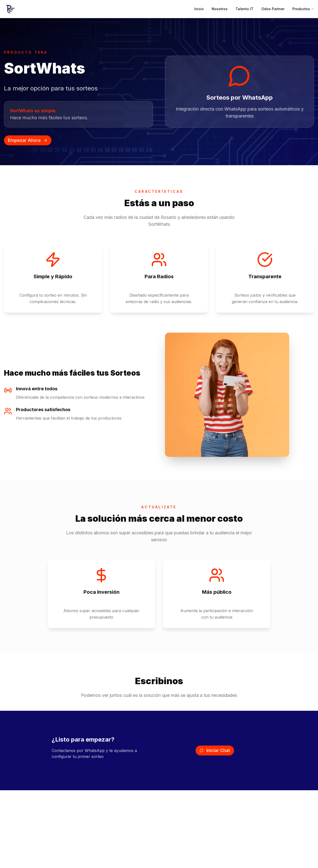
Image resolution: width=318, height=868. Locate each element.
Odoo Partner (273, 9)
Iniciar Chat (215, 750)
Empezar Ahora (28, 140)
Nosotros (220, 9)
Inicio (199, 9)
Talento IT (244, 9)
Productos (303, 9)
